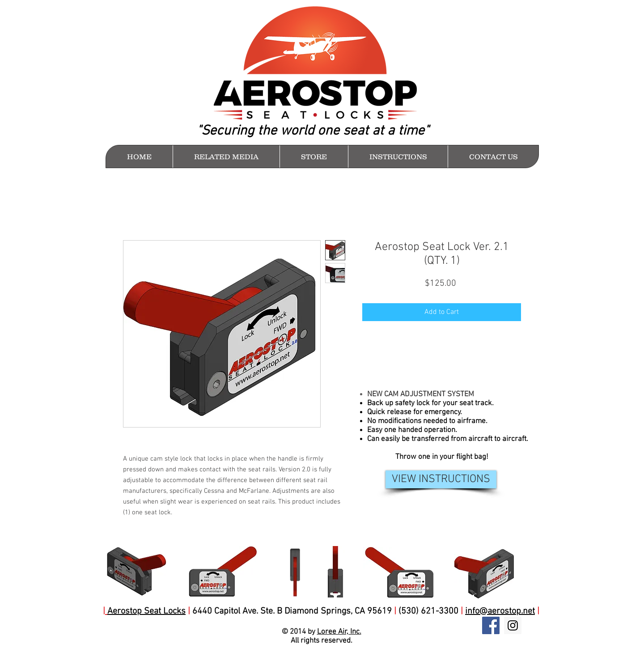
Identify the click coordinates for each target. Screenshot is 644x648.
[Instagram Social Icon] (513, 625)
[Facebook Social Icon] (491, 625)
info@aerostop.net (500, 611)
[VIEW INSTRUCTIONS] (441, 479)
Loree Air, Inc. (339, 632)
